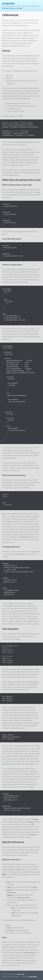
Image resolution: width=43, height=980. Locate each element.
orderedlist (33, 977)
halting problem (8, 764)
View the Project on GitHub (12, 8)
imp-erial (21, 974)
